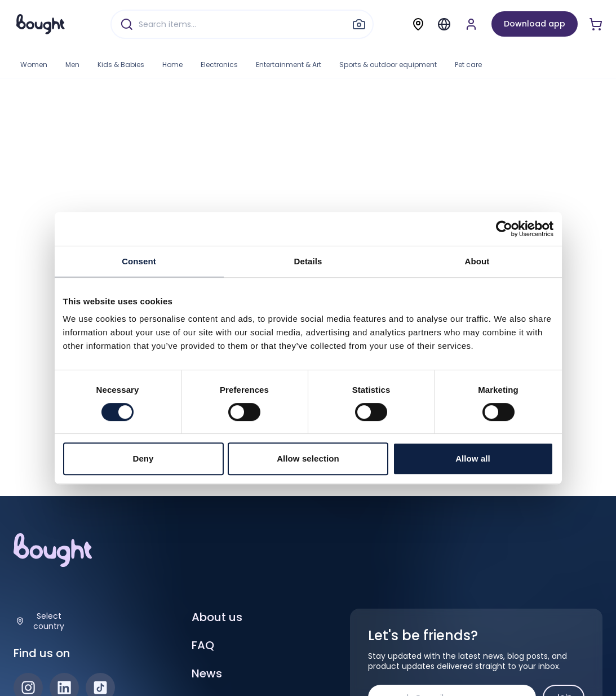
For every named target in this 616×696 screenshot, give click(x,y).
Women (34, 65)
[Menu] (444, 24)
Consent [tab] (139, 261)
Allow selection (308, 458)
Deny (143, 458)
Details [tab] (308, 261)
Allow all (473, 458)
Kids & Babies (121, 65)
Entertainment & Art (289, 65)
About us (217, 617)
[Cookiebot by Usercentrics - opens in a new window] (504, 229)
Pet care (468, 65)
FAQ (203, 645)
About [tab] (477, 261)
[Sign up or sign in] (471, 24)
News (207, 673)
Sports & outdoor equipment (388, 65)
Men (72, 65)
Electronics (219, 65)
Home (172, 65)
